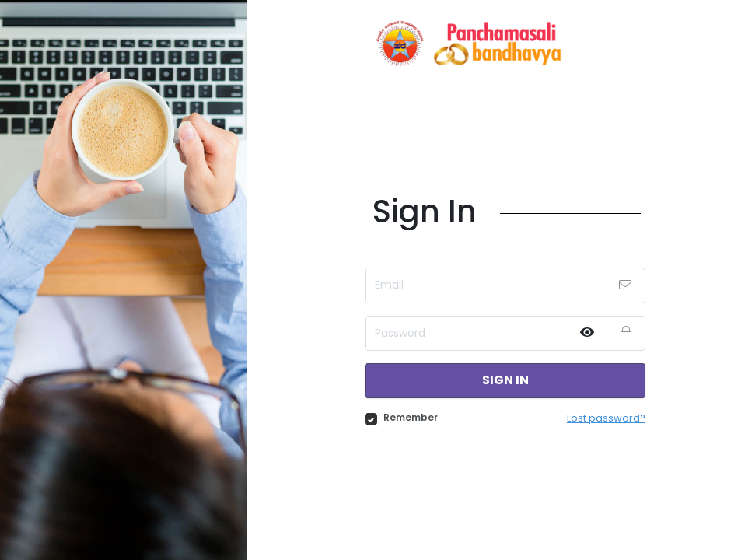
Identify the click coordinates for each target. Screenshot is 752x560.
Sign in (505, 381)
